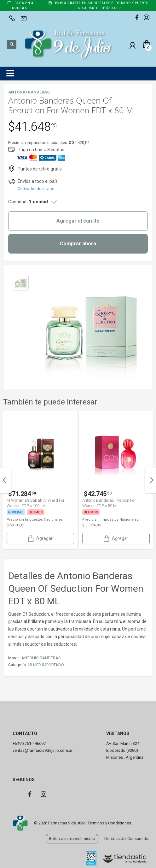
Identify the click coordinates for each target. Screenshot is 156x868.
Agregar (40, 539)
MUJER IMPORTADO (46, 665)
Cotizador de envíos (36, 189)
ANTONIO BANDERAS (41, 658)
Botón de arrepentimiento (72, 838)
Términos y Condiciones (109, 823)
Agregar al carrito (78, 221)
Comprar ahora (78, 244)
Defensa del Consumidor (127, 838)
